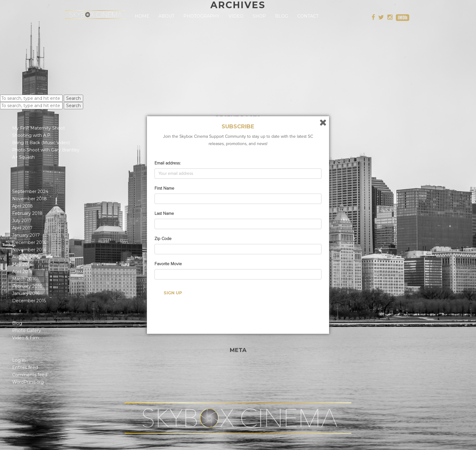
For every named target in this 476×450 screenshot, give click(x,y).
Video (236, 16)
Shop (259, 16)
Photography (201, 16)
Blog (282, 16)
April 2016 (22, 272)
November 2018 (29, 199)
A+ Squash (23, 157)
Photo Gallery (27, 330)
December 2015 (29, 301)
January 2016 (26, 293)
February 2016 (27, 286)
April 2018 (22, 206)
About (166, 16)
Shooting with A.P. (32, 135)
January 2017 (26, 235)
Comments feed (30, 375)
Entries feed (25, 367)
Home (142, 16)
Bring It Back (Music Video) (41, 143)
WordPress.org (28, 382)
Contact (308, 16)
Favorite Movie (168, 264)
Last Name (164, 213)
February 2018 (27, 213)
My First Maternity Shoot (39, 128)
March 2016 (24, 279)
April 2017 (22, 228)
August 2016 (25, 257)
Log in (19, 360)
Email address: (168, 163)
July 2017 (22, 221)
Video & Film (25, 338)
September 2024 (30, 191)
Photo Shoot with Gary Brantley (46, 150)
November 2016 (29, 250)
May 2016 (22, 264)
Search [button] (73, 98)
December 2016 (29, 242)
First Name (164, 188)
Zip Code (163, 239)
